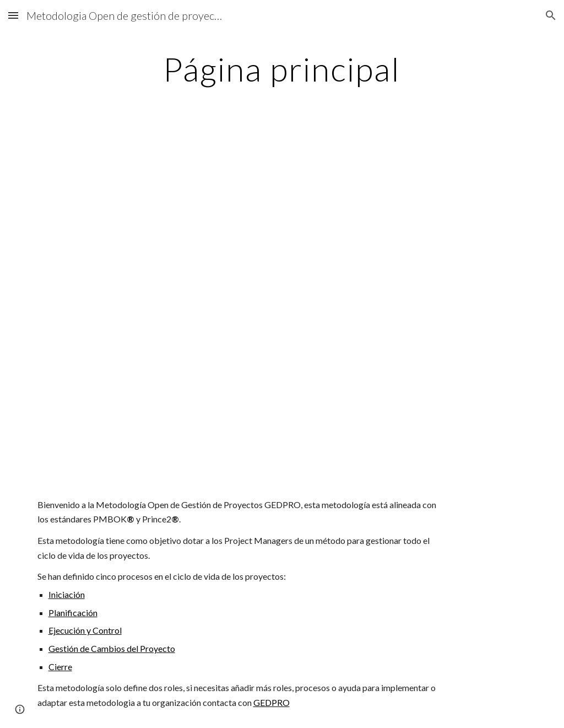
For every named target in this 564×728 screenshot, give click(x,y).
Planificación (73, 613)
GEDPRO (272, 702)
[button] (13, 15)
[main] (282, 69)
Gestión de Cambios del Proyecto (112, 648)
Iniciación (67, 594)
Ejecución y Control (85, 630)
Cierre (60, 667)
